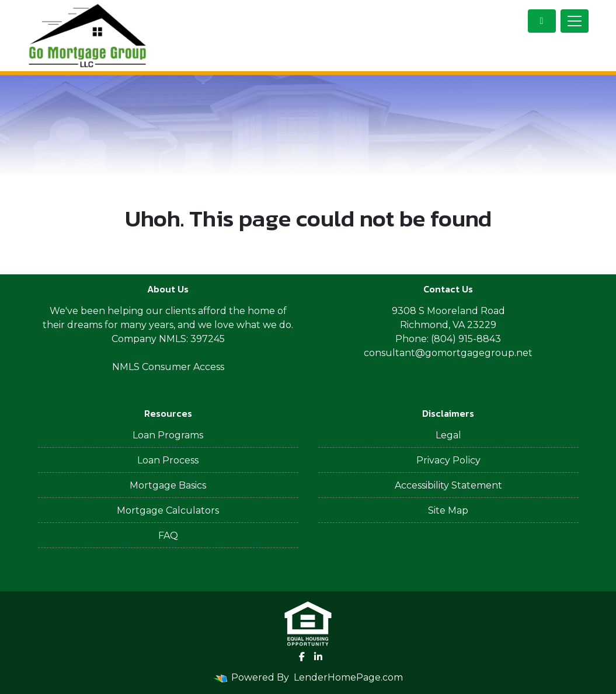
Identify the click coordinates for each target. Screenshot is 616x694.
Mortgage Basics (168, 485)
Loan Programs (168, 435)
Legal (448, 435)
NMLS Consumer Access (168, 367)
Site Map (448, 510)
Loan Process (168, 460)
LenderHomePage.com (348, 677)
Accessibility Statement (448, 485)
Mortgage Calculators (168, 510)
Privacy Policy (448, 460)
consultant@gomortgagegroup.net (448, 353)
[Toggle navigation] (575, 21)
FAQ (168, 536)
